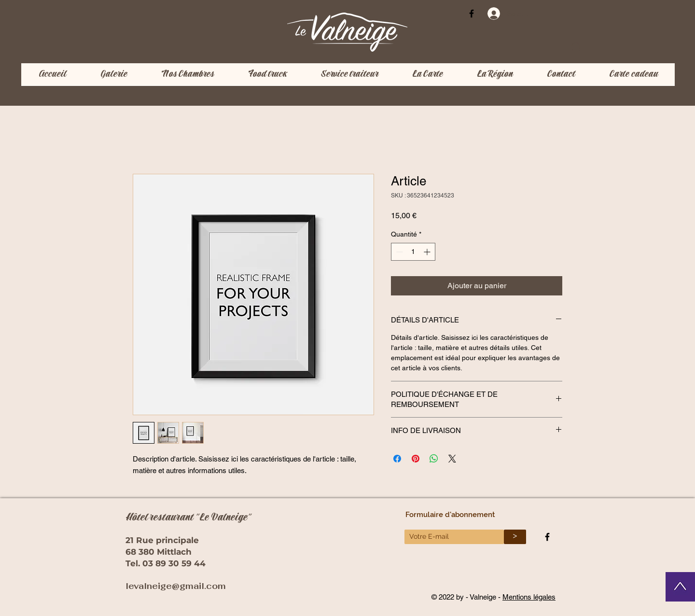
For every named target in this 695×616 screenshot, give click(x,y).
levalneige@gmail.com (176, 586)
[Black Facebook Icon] (472, 14)
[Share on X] (452, 459)
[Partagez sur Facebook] (397, 459)
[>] (515, 537)
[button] (576, 52)
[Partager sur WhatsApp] (434, 459)
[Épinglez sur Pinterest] (416, 459)
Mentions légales (529, 597)
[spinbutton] (413, 252)
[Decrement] (398, 252)
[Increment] (428, 252)
